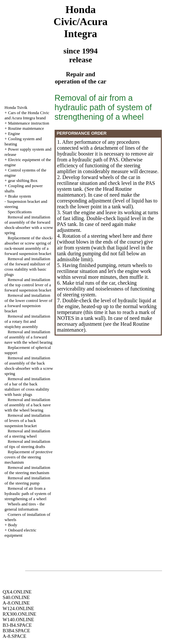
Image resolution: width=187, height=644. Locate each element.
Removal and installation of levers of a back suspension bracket (27, 420)
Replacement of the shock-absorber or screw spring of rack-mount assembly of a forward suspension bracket (29, 246)
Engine (14, 134)
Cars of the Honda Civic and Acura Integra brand (27, 115)
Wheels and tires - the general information (25, 507)
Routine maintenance (26, 128)
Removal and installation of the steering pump (27, 480)
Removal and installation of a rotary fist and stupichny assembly (27, 321)
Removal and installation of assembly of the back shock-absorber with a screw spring (29, 366)
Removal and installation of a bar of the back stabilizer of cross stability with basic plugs (27, 387)
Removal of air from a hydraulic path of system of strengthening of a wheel (28, 494)
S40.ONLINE (16, 597)
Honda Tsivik (16, 107)
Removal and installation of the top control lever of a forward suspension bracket (28, 285)
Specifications (20, 212)
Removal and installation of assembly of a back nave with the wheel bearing (28, 405)
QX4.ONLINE (17, 592)
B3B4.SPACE (16, 631)
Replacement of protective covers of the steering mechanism (29, 457)
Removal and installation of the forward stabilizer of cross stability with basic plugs (27, 267)
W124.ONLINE (18, 608)
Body (12, 525)
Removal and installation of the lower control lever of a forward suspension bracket (28, 303)
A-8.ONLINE (16, 603)
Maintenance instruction (28, 123)
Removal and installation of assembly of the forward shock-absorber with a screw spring (29, 225)
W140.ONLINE (18, 620)
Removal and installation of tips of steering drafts (27, 444)
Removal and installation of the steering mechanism (27, 470)
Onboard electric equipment (21, 533)
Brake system (19, 196)
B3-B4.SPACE (17, 625)
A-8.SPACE (14, 636)
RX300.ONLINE (19, 614)
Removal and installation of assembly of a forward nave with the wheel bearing (29, 337)
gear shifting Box (23, 180)
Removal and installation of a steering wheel (27, 434)
